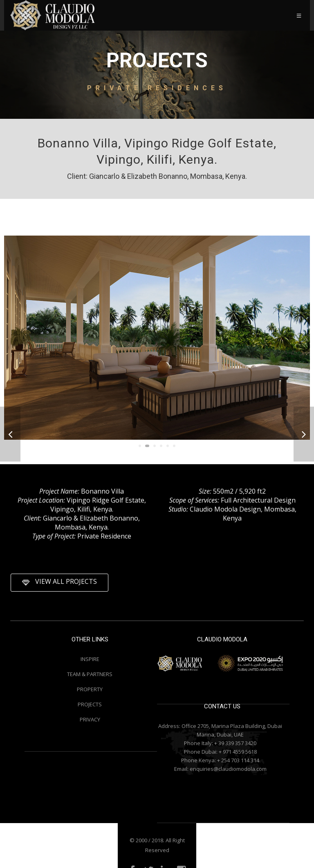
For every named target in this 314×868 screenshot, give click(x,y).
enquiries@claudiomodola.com (228, 769)
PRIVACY (90, 719)
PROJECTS (90, 704)
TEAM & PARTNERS (90, 674)
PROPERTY (90, 689)
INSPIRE (90, 659)
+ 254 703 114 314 (238, 760)
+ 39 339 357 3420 (235, 743)
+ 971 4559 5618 (238, 752)
